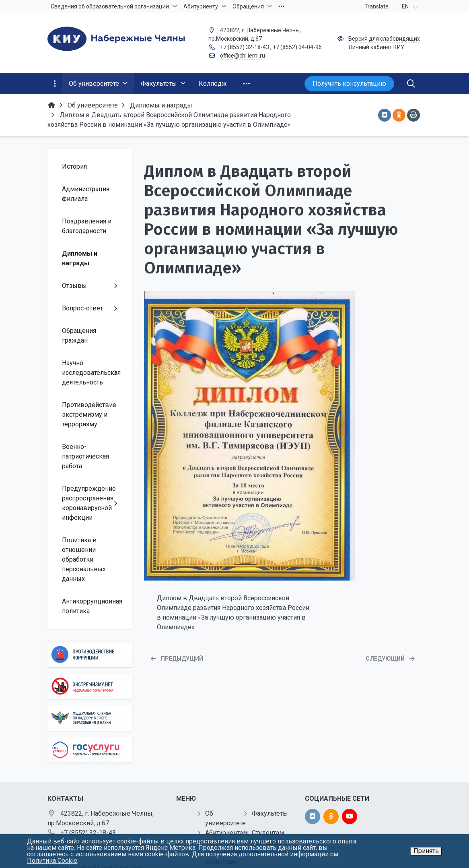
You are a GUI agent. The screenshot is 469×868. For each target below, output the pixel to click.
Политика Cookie (52, 861)
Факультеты (270, 813)
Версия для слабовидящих (384, 39)
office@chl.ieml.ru (243, 56)
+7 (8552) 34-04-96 (297, 47)
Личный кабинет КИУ (376, 47)
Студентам (268, 833)
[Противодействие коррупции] (90, 654)
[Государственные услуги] (90, 750)
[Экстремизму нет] (90, 686)
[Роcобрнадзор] (90, 718)
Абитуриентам (226, 833)
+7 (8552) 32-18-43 (245, 47)
